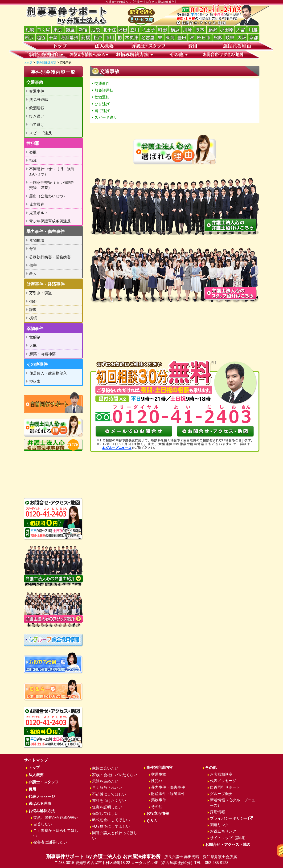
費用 (32, 789)
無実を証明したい (107, 807)
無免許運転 (104, 90)
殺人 (33, 274)
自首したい (43, 824)
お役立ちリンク (223, 831)
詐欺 (33, 310)
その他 (157, 807)
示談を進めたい (105, 781)
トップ (28, 62)
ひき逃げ (102, 104)
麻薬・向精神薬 (42, 354)
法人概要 (36, 775)
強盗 (33, 301)
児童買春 (37, 204)
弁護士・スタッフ (44, 782)
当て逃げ (102, 111)
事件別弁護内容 (46, 62)
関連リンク (219, 825)
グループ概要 (221, 794)
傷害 (33, 265)
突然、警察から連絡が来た (56, 817)
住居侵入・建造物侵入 (48, 373)
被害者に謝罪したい (50, 842)
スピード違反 (106, 117)
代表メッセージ (42, 797)
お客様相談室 (221, 774)
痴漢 (33, 161)
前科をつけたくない (109, 801)
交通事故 (159, 774)
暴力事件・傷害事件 (168, 787)
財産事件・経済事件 (168, 794)
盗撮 (33, 152)
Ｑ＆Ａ (152, 821)
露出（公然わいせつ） (48, 196)
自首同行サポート (225, 787)
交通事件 (102, 84)
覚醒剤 (35, 337)
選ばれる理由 (40, 804)
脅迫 (33, 249)
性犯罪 (157, 781)
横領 (33, 318)
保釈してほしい (105, 813)
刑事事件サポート (142, 860)
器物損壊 (37, 240)
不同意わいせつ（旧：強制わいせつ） (52, 171)
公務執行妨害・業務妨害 (50, 257)
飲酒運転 (102, 97)
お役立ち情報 (158, 813)
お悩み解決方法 (42, 811)
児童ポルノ (39, 213)
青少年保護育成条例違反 (50, 221)
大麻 (33, 345)
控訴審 (35, 381)
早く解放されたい (107, 788)
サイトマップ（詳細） (229, 838)
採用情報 (217, 812)
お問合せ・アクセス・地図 (228, 845)
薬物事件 (159, 800)
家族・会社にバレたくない (115, 775)
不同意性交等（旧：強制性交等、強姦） (52, 185)
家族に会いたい (105, 768)
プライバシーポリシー (232, 818)
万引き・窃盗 (41, 293)
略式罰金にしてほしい (111, 820)
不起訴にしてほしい (109, 794)
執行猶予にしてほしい (111, 826)
